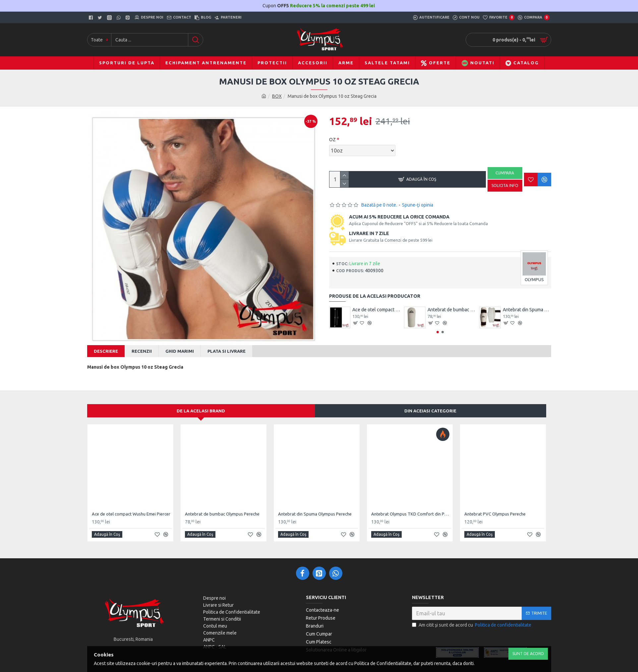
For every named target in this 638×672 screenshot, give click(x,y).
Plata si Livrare (227, 351)
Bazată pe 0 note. (379, 205)
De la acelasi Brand (201, 404)
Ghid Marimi (180, 351)
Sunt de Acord (528, 654)
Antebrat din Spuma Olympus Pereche (527, 310)
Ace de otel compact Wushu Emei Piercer (377, 310)
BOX (277, 96)
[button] (438, 332)
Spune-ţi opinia (418, 205)
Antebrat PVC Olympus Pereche (495, 508)
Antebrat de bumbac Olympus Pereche (452, 310)
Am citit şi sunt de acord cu (472, 618)
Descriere (106, 351)
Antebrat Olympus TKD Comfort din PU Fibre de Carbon (411, 508)
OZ (332, 140)
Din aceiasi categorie (430, 404)
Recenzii (142, 351)
